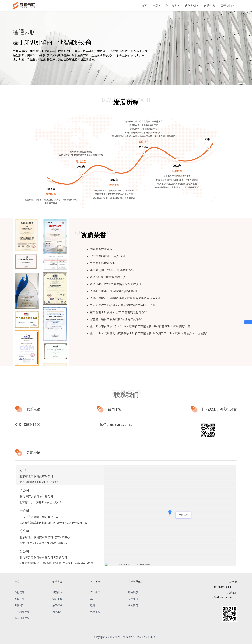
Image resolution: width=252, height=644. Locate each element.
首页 (144, 6)
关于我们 (226, 6)
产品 (155, 6)
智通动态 (209, 6)
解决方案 (171, 6)
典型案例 (190, 6)
